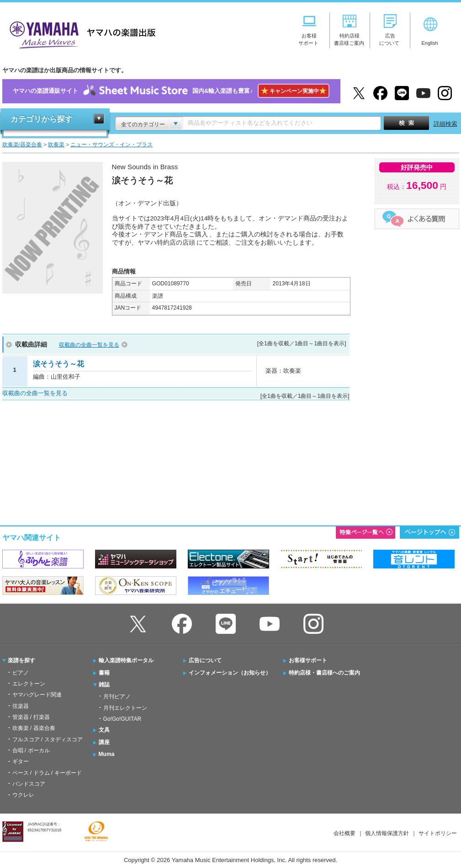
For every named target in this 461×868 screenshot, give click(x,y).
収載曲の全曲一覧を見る (89, 345)
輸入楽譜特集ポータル (126, 660)
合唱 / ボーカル (31, 750)
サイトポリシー (438, 833)
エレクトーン (29, 684)
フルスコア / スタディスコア (48, 739)
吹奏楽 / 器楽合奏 (34, 728)
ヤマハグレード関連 (37, 695)
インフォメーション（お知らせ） (230, 673)
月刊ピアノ (117, 697)
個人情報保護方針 (387, 833)
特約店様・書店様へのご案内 (324, 673)
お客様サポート (308, 660)
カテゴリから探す (42, 119)
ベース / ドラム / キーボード (47, 773)
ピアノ (21, 673)
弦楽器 (21, 706)
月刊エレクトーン (125, 708)
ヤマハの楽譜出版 (80, 34)
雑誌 (104, 685)
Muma (107, 754)
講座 (104, 742)
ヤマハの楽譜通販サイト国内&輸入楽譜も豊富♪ (171, 91)
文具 (104, 730)
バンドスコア (29, 784)
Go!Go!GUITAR (122, 719)
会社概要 (344, 833)
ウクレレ (23, 795)
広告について (205, 660)
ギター (21, 761)
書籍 (104, 673)
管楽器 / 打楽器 (31, 717)
